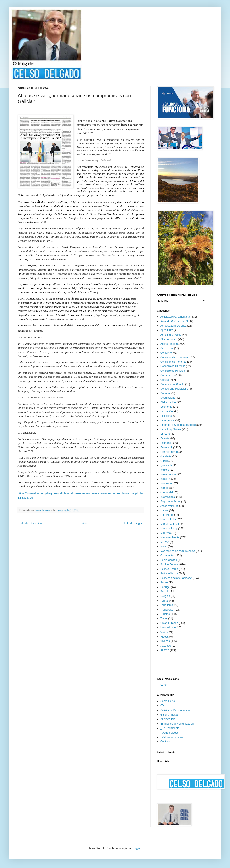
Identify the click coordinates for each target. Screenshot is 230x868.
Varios (164, 632)
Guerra (164, 461)
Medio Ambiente (170, 537)
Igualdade (166, 465)
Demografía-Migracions (174, 389)
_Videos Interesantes (173, 737)
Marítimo (166, 533)
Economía (166, 407)
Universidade (168, 628)
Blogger (136, 848)
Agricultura (167, 330)
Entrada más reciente (31, 523)
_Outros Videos (170, 733)
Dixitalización (168, 402)
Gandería (166, 456)
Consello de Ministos (173, 371)
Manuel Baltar (169, 520)
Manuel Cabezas (170, 524)
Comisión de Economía (174, 357)
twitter (164, 685)
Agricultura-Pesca (171, 335)
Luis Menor (167, 515)
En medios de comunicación (177, 724)
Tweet (164, 619)
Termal (164, 601)
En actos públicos (171, 429)
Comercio (166, 353)
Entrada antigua (133, 523)
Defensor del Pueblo (172, 384)
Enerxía (165, 438)
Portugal (165, 587)
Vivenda (165, 641)
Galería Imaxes (169, 715)
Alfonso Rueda (169, 344)
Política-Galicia (169, 573)
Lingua (164, 510)
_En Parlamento (170, 728)
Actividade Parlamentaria (175, 317)
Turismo (165, 614)
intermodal (167, 492)
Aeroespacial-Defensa (173, 326)
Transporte (167, 610)
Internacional (168, 497)
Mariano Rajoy (169, 529)
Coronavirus (168, 375)
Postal (164, 592)
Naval (164, 546)
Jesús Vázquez (169, 506)
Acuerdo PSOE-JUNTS (174, 321)
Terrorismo (167, 605)
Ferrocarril (166, 447)
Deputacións (168, 398)
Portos (164, 582)
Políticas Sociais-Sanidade (176, 578)
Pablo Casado (169, 560)
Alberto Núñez (169, 339)
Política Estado (169, 569)
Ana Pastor (167, 348)
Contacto (166, 742)
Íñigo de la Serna (170, 501)
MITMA (165, 542)
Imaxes (165, 470)
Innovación (167, 483)
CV (162, 706)
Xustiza (165, 650)
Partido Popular (170, 565)
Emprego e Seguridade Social (178, 425)
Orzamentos (168, 556)
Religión (165, 596)
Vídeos (164, 637)
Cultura (165, 380)
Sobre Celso (168, 701)
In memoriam (168, 474)
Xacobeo (166, 646)
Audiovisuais (168, 719)
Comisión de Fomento (173, 362)
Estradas (166, 443)
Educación (167, 411)
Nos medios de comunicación (178, 551)
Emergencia (167, 420)
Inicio (84, 523)
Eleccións (166, 416)
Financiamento (169, 452)
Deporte (165, 393)
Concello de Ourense (173, 366)
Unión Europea (169, 623)
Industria (165, 479)
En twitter (166, 434)
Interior (164, 488)
